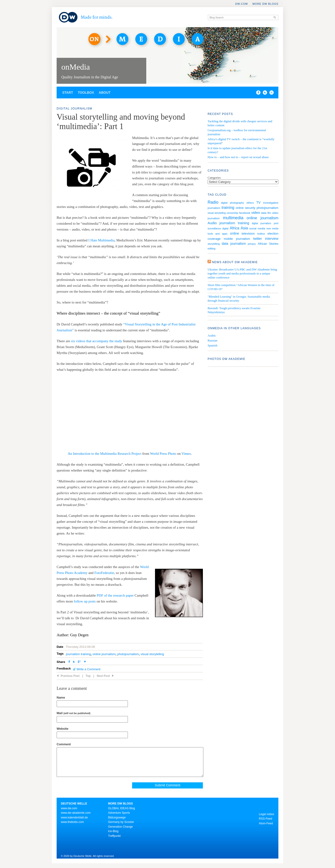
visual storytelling (152, 654)
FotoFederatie (104, 573)
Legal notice (266, 814)
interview (272, 239)
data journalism (234, 244)
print (276, 223)
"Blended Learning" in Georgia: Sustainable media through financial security (239, 299)
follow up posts (85, 601)
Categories (214, 178)
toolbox (261, 234)
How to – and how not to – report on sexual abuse (238, 157)
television (248, 234)
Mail (73, 713)
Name (61, 697)
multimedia (233, 218)
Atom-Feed (266, 823)
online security (245, 208)
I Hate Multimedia (102, 240)
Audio (212, 223)
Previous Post (70, 676)
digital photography (232, 203)
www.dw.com (69, 808)
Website (63, 729)
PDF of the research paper (115, 595)
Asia (244, 228)
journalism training (78, 654)
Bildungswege (117, 817)
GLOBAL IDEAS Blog (121, 808)
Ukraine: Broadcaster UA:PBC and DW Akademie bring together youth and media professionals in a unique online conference (242, 273)
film (269, 213)
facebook (245, 213)
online (234, 233)
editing (211, 249)
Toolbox (86, 93)
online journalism (104, 654)
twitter (258, 239)
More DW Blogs (265, 4)
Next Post (103, 676)
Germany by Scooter (121, 822)
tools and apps (218, 234)
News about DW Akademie (235, 262)
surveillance (214, 228)
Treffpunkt (114, 836)
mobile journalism (237, 239)
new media (272, 229)
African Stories (268, 244)
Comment (64, 744)
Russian (212, 340)
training (228, 207)
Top (88, 676)
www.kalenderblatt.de (74, 817)
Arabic (212, 335)
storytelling (214, 244)
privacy (252, 244)
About (105, 93)
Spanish (212, 345)
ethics (250, 203)
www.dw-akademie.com (76, 813)
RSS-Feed (265, 819)
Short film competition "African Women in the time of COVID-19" (241, 287)
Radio (213, 202)
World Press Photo (163, 454)
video (256, 213)
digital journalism (261, 223)
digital (225, 229)
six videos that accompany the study (97, 341)
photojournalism (128, 654)
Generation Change (120, 827)
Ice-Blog (113, 831)
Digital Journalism (74, 109)
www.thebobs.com (72, 822)
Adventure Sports (119, 813)
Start (68, 93)
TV (258, 202)
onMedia (76, 67)
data (264, 213)
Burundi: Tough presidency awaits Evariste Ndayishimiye (234, 310)
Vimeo (186, 454)
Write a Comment (89, 669)
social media (257, 228)
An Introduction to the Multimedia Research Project (105, 454)
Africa (234, 228)
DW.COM (241, 4)
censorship (232, 213)
